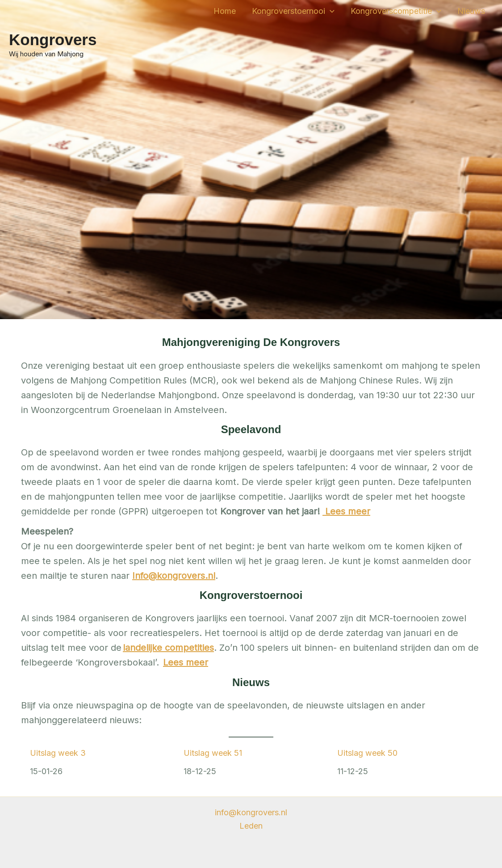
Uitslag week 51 (213, 753)
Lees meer (186, 662)
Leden (251, 826)
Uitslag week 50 (367, 753)
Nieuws (471, 11)
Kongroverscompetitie (396, 11)
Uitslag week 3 (58, 753)
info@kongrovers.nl (251, 812)
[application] (330, 11)
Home (225, 11)
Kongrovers (53, 40)
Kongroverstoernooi (293, 11)
